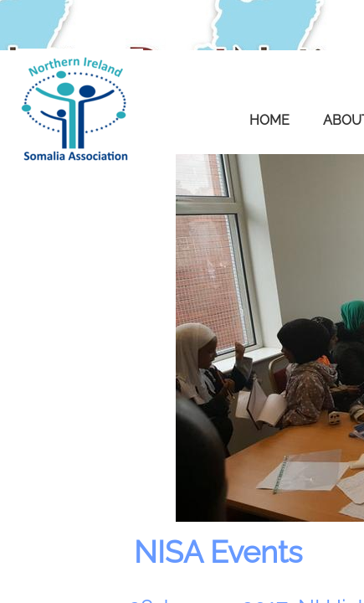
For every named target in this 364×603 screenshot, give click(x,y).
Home (269, 120)
